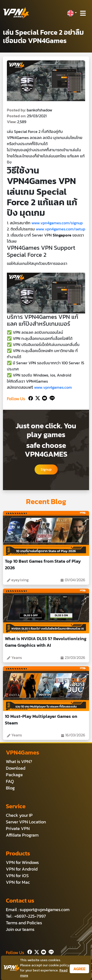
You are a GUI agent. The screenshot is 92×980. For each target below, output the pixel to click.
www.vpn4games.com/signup (57, 223)
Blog (10, 788)
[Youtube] (44, 398)
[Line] (51, 398)
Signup (46, 469)
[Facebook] (30, 398)
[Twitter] (37, 398)
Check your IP (19, 815)
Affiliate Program (22, 835)
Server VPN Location (26, 822)
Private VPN (18, 828)
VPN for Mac (18, 882)
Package (14, 775)
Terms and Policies (24, 923)
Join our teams (20, 929)
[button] (72, 13)
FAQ (10, 781)
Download (16, 768)
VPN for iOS (17, 876)
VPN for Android (22, 869)
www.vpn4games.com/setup (60, 229)
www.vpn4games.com (53, 387)
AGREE (79, 969)
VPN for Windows (22, 862)
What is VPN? (19, 761)
